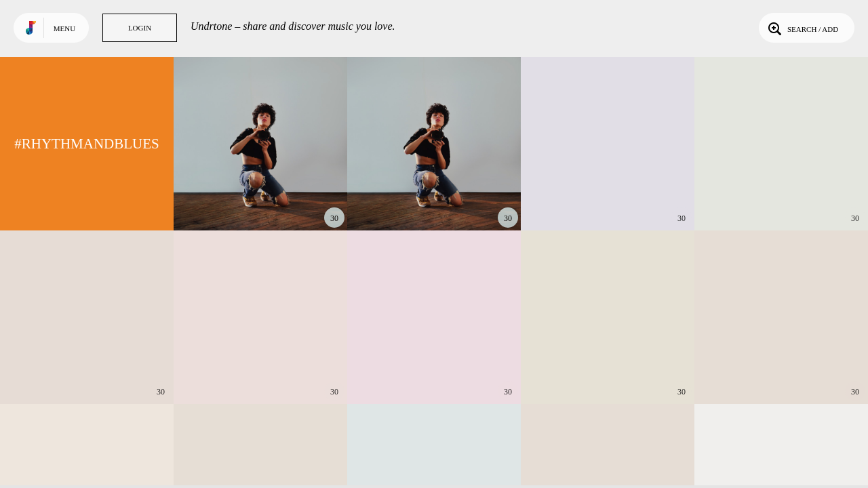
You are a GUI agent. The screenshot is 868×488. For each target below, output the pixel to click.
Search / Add (802, 28)
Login (140, 28)
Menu (64, 28)
